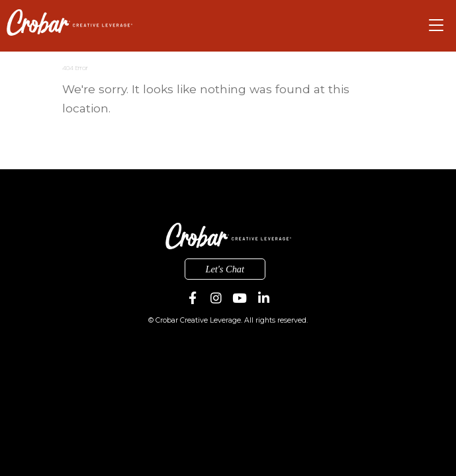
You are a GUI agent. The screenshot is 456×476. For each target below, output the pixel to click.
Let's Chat (225, 269)
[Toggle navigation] (436, 25)
